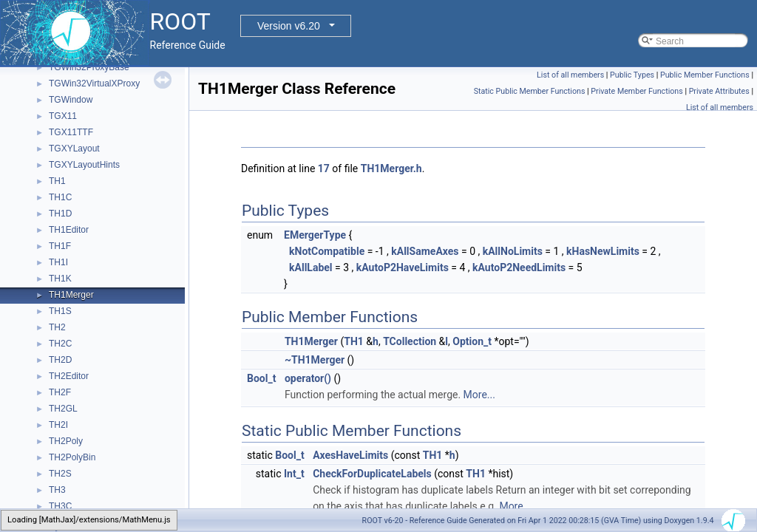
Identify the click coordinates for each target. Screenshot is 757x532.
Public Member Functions (705, 75)
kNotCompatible (327, 251)
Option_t (472, 341)
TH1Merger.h (391, 168)
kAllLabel (311, 267)
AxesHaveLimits (350, 455)
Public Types (632, 75)
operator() (308, 378)
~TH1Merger (315, 360)
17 (324, 168)
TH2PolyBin (72, 457)
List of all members (570, 75)
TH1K (60, 279)
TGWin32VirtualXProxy (94, 83)
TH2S (60, 474)
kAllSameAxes (425, 251)
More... (479, 395)
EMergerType (315, 235)
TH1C (60, 197)
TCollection (410, 341)
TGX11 (63, 116)
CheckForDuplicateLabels (372, 474)
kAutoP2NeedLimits (519, 267)
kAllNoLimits (513, 251)
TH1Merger (71, 295)
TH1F (60, 246)
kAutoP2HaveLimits (403, 267)
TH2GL (63, 409)
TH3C (60, 506)
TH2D (60, 360)
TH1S (60, 311)
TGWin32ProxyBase (89, 67)
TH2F (60, 392)
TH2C (60, 344)
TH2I (58, 425)
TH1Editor (69, 230)
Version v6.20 (289, 26)
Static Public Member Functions (530, 91)
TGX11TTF (71, 132)
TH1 (57, 181)
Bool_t (261, 378)
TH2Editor (69, 376)
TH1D (60, 214)
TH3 (57, 490)
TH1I (58, 262)
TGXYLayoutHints (84, 165)
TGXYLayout (74, 149)
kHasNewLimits (603, 251)
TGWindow (71, 100)
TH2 (57, 327)
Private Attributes (719, 91)
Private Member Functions (637, 91)
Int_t (294, 474)
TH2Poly (66, 441)
